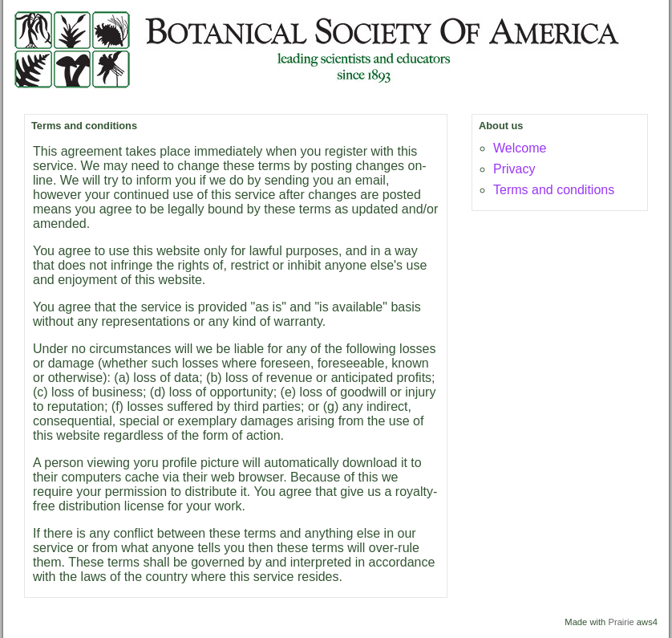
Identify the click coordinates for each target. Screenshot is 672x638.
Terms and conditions (554, 190)
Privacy (514, 169)
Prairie (621, 622)
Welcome (520, 148)
